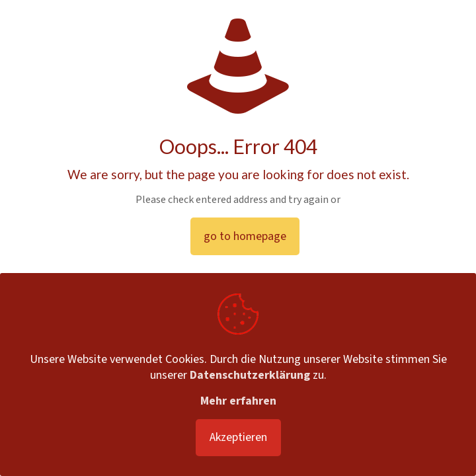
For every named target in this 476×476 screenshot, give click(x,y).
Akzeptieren (238, 437)
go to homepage (245, 236)
